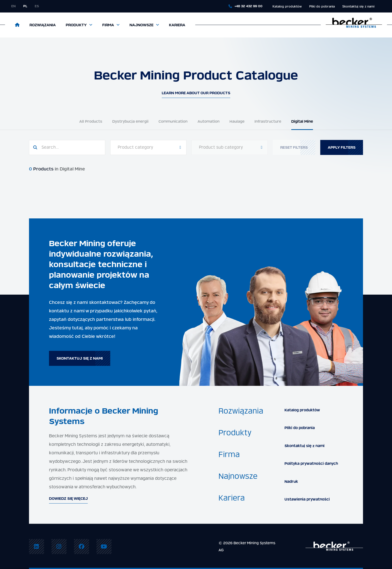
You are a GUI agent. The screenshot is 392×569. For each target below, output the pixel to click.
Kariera (177, 25)
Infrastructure (268, 121)
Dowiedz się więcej (68, 499)
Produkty (76, 25)
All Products (91, 121)
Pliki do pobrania (322, 6)
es (37, 6)
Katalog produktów (287, 6)
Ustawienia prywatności (307, 499)
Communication (173, 121)
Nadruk (291, 482)
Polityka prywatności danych (311, 464)
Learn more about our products (196, 93)
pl (25, 6)
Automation (208, 121)
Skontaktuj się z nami (358, 6)
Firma (108, 25)
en (13, 6)
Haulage (237, 121)
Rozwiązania (43, 25)
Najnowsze (141, 25)
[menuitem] (36, 547)
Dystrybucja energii (130, 121)
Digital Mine (302, 121)
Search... (50, 147)
